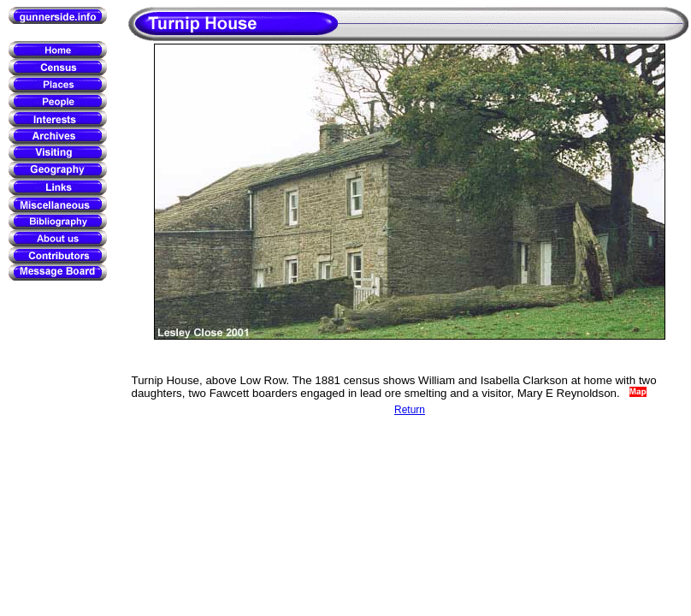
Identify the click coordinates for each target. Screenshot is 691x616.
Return (410, 410)
